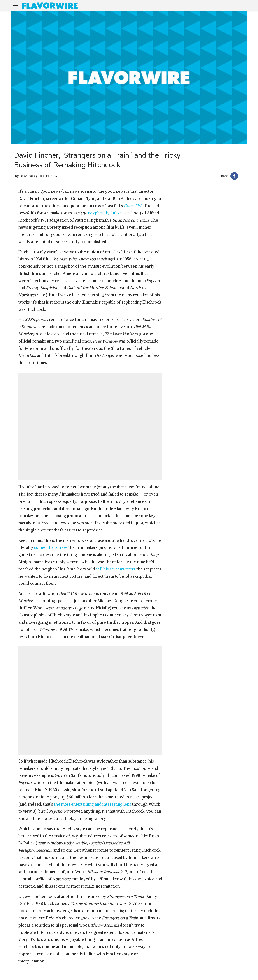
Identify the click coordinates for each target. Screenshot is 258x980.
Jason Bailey (28, 176)
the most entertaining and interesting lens (92, 804)
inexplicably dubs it (105, 213)
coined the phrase (51, 547)
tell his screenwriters (116, 569)
